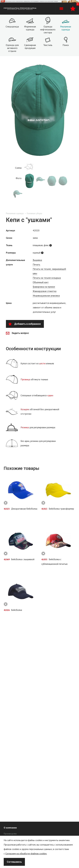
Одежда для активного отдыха (12, 48)
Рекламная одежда (66, 28)
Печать (36, 264)
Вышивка (37, 260)
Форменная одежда (30, 28)
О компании (10, 828)
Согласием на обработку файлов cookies (26, 853)
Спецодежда (12, 27)
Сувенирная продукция (30, 46)
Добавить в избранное (25, 324)
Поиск (66, 45)
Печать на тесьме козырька (47, 278)
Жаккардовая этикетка (45, 291)
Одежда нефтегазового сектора (48, 29)
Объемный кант (41, 282)
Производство (10, 834)
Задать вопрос (17, 333)
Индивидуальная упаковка (46, 296)
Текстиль (48, 45)
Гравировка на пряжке (44, 287)
